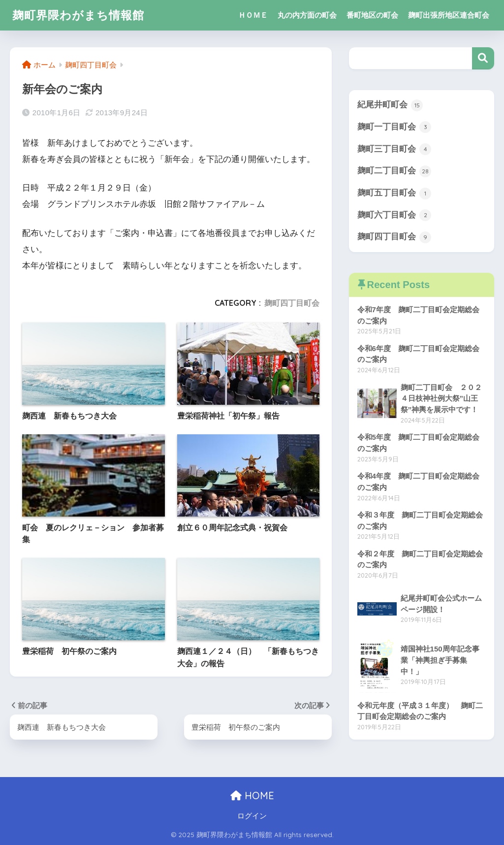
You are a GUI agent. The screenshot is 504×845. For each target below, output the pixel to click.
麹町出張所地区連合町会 (449, 15)
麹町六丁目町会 (394, 215)
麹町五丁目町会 (394, 194)
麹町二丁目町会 (394, 171)
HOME (252, 796)
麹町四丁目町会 (292, 303)
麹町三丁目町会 (394, 149)
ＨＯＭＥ (253, 15)
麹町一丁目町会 (394, 127)
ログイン (252, 816)
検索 (483, 58)
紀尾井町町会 (390, 105)
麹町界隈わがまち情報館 (78, 15)
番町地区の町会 (372, 15)
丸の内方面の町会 (307, 15)
